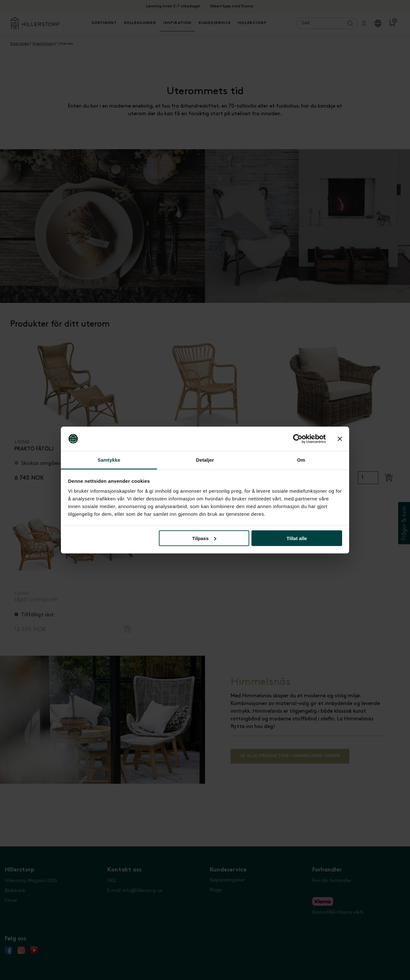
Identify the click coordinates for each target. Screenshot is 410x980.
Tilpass (204, 538)
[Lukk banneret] (340, 439)
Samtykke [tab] (109, 460)
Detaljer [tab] (205, 460)
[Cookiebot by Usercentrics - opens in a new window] (298, 439)
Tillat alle (297, 538)
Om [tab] (301, 460)
